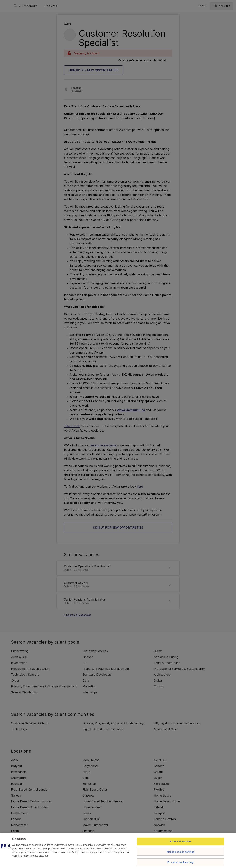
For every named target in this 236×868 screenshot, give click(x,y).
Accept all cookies (181, 841)
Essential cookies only (181, 862)
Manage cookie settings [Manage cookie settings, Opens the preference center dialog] (181, 852)
